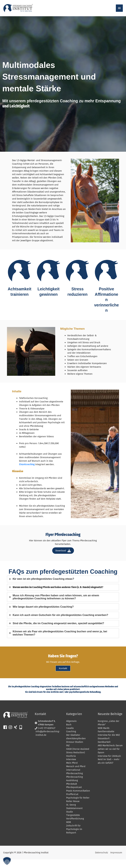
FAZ (68, 754)
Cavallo (70, 737)
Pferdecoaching (75, 782)
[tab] (63, 588)
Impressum (117, 861)
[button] (7, 861)
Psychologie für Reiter (78, 806)
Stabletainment (74, 817)
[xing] (16, 736)
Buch (69, 733)
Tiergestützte (73, 824)
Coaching (71, 740)
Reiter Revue (73, 810)
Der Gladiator (73, 744)
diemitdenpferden (76, 747)
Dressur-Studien (75, 751)
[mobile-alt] (21, 736)
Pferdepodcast (74, 796)
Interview (71, 768)
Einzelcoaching (27, 473)
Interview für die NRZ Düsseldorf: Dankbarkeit (109, 747)
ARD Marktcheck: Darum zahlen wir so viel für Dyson (110, 758)
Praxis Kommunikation (78, 799)
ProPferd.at (72, 803)
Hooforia (71, 765)
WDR (69, 831)
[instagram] (11, 736)
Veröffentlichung (75, 827)
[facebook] (6, 736)
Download (63, 559)
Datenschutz (102, 861)
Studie (70, 820)
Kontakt (63, 677)
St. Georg (71, 813)
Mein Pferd (72, 771)
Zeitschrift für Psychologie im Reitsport (74, 838)
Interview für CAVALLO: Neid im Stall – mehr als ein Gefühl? (109, 768)
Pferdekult (72, 792)
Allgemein (71, 730)
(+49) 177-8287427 (47, 737)
